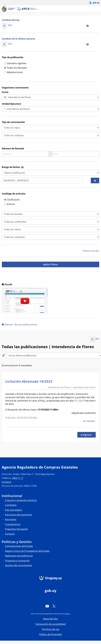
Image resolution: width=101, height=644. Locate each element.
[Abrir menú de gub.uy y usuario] (94, 3)
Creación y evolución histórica (21, 500)
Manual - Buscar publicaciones (19, 325)
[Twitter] (54, 606)
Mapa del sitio (50, 619)
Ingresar (88, 435)
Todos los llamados (16, 68)
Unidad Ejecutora (11, 104)
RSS (7, 25)
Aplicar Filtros (50, 264)
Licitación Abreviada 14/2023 (30, 381)
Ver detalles (89, 421)
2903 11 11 (18, 478)
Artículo (10, 204)
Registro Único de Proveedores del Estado (27, 551)
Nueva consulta (91, 251)
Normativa (11, 519)
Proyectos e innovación (17, 561)
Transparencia (13, 524)
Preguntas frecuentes (16, 529)
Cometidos (11, 505)
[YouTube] (47, 606)
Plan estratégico (14, 510)
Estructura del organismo (19, 515)
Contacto (7, 482)
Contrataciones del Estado (19, 546)
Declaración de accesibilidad (51, 624)
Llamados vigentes (15, 63)
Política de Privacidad (50, 634)
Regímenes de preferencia (19, 556)
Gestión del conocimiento (19, 565)
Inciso (5, 92)
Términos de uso (50, 629)
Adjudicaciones (13, 72)
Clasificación (12, 200)
